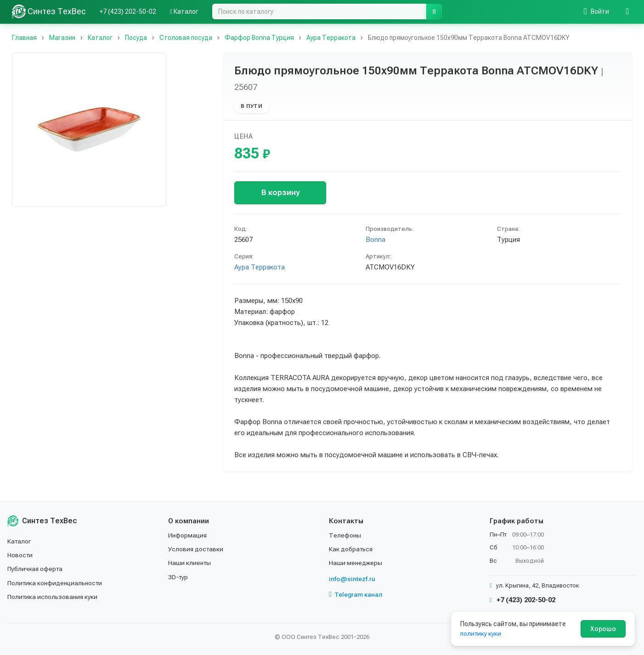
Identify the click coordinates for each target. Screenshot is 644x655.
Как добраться (351, 549)
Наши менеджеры (356, 563)
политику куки (481, 633)
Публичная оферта (36, 569)
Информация (188, 535)
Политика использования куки (53, 597)
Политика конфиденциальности (56, 583)
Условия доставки (196, 549)
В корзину (280, 192)
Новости (20, 555)
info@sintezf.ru (352, 579)
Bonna (376, 240)
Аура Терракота (260, 267)
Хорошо (603, 629)
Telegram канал (356, 594)
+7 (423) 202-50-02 (128, 11)
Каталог (184, 11)
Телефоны (345, 535)
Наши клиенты (190, 563)
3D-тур (178, 577)
